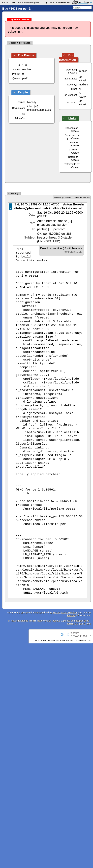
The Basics (26, 55)
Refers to (73, 157)
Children (74, 150)
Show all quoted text (63, 197)
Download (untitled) (52, 248)
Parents (74, 142)
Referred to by (72, 164)
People (23, 92)
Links (72, 118)
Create (75, 131)
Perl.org (71, 615)
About (5, 2)
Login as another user (54, 2)
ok (80, 89)
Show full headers (82, 197)
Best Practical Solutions (65, 613)
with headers (74, 248)
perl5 (25, 78)
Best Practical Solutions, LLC (78, 640)
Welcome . (26, 2)
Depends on (71, 128)
